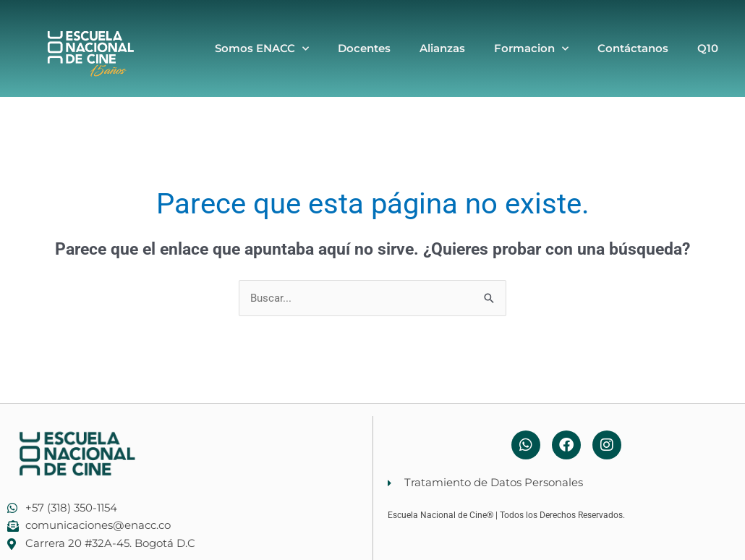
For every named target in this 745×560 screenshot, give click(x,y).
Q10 (708, 48)
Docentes (364, 48)
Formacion (531, 49)
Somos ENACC (262, 49)
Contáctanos (633, 48)
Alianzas (442, 48)
